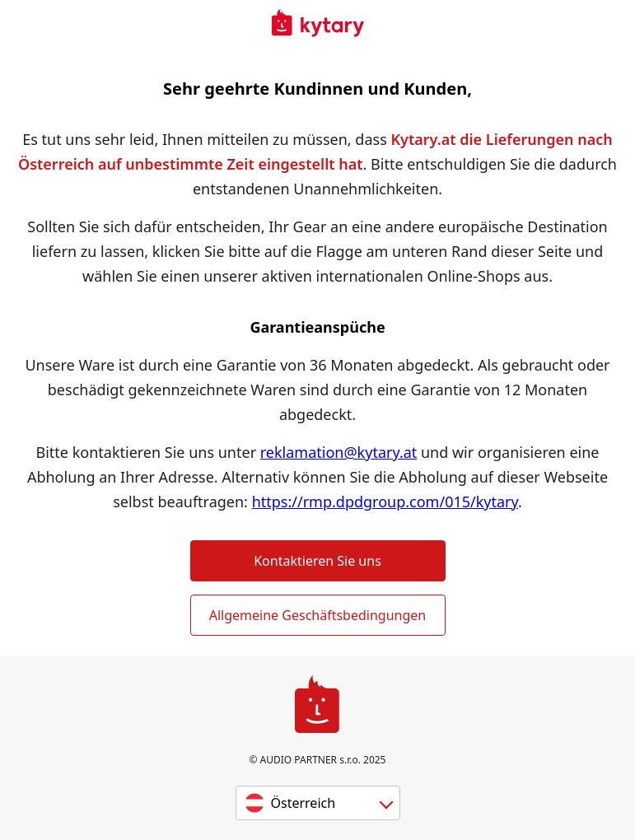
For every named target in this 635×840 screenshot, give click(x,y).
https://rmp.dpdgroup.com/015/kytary (385, 502)
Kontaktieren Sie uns (317, 561)
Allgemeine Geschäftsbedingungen (317, 615)
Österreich (303, 803)
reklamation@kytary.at (339, 452)
